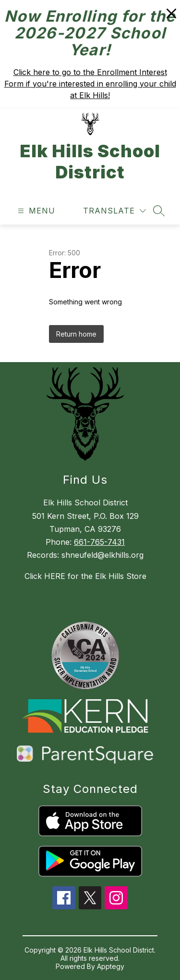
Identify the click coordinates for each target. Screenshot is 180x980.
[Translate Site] (114, 211)
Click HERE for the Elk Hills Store (85, 576)
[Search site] (159, 211)
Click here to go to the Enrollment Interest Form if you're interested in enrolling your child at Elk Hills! (90, 84)
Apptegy (111, 966)
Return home (76, 334)
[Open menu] (35, 211)
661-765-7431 (99, 542)
